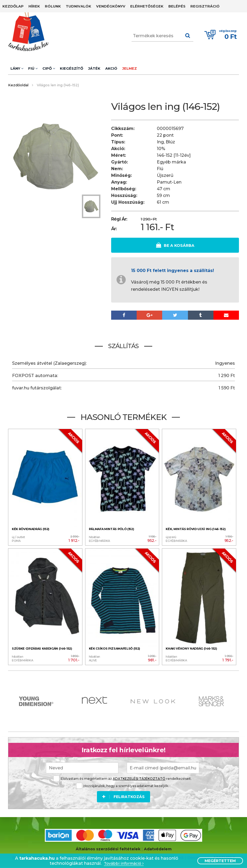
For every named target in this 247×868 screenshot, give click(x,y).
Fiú (33, 68)
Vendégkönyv (111, 6)
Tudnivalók (79, 6)
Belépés (177, 6)
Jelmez (130, 68)
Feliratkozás (123, 796)
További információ (124, 864)
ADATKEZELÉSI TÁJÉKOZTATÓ (139, 778)
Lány (17, 68)
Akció (111, 68)
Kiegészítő (72, 68)
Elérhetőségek (147, 6)
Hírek (34, 6)
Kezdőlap (13, 6)
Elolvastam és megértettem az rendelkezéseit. (123, 778)
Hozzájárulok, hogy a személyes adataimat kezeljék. (123, 786)
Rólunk (53, 6)
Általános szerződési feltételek (108, 849)
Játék (94, 68)
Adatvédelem (158, 849)
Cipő (49, 68)
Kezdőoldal (18, 85)
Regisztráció (205, 6)
